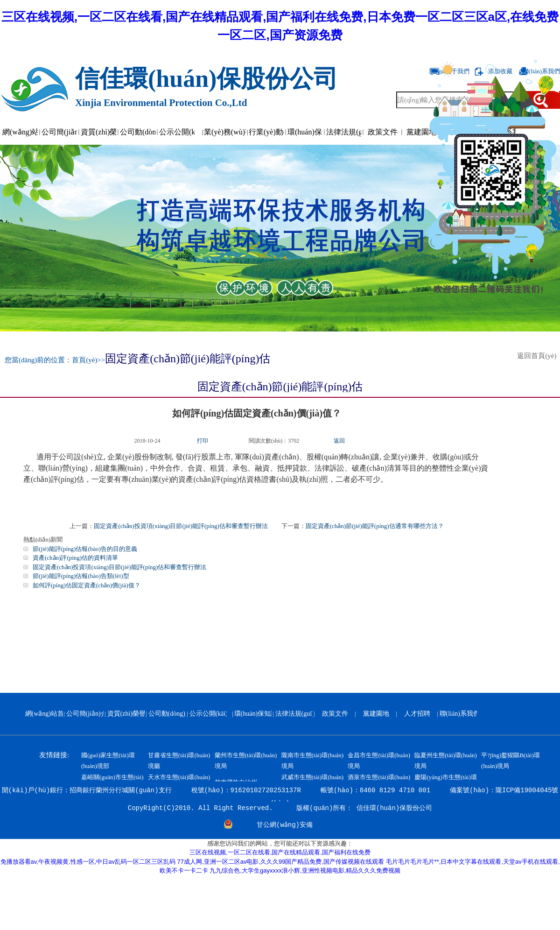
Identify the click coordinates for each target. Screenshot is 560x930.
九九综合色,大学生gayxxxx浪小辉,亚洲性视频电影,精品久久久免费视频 (305, 870)
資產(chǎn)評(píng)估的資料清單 (75, 558)
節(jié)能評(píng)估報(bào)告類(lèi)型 (81, 576)
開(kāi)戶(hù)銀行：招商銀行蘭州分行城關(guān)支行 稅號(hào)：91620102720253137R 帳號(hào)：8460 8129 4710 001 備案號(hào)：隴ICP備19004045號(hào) (280, 794)
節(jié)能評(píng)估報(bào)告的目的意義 (85, 549)
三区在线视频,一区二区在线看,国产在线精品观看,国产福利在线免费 (280, 852)
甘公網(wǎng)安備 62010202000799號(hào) (285, 826)
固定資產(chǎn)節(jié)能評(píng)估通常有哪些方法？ (375, 526)
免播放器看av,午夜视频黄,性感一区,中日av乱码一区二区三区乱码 (88, 862)
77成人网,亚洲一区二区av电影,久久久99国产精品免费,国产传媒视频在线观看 (281, 862)
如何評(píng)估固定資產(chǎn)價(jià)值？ (87, 585)
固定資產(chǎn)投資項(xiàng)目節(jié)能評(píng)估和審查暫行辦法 (181, 526)
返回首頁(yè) (539, 356)
